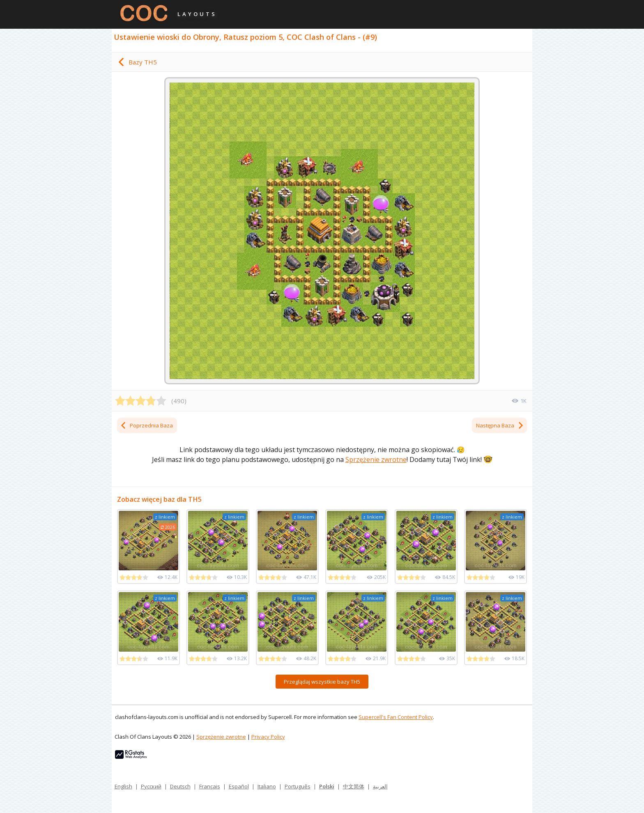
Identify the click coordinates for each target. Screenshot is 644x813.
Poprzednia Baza (146, 425)
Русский (151, 786)
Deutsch (180, 786)
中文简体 (354, 786)
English (123, 786)
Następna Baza (500, 425)
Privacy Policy (268, 737)
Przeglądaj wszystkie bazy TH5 (322, 682)
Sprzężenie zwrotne (376, 459)
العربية (380, 786)
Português (298, 786)
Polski (327, 786)
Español (239, 786)
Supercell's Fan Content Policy (396, 717)
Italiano (267, 786)
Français (210, 786)
